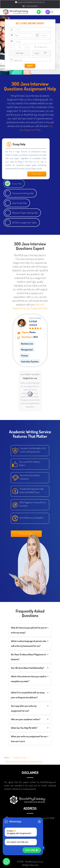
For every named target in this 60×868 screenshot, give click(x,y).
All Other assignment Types (24, 222)
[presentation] (30, 394)
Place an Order (26, 534)
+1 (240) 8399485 (30, 6)
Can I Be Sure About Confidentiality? (28, 668)
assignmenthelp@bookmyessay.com (30, 2)
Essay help (17, 183)
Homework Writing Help (23, 193)
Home (6, 758)
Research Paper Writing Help (25, 213)
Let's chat (32, 850)
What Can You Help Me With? (24, 728)
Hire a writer (37, 174)
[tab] (30, 630)
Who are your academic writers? (26, 719)
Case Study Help (19, 203)
